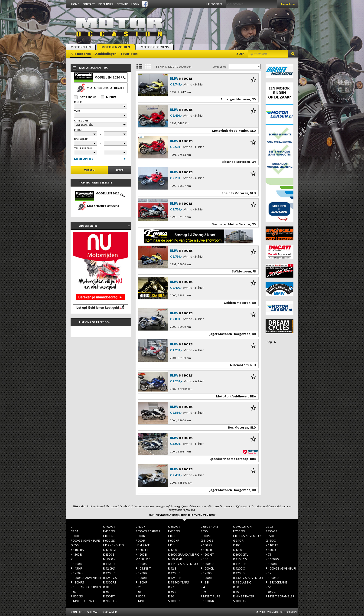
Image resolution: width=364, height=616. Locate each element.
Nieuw (108, 97)
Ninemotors (239, 365)
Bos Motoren (238, 427)
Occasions (85, 97)
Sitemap (122, 4)
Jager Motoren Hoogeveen (230, 334)
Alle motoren (81, 54)
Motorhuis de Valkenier (230, 131)
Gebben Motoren (237, 303)
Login (135, 4)
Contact (89, 4)
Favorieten (129, 54)
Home (75, 4)
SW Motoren (241, 271)
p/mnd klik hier (193, 84)
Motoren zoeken (116, 47)
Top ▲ (271, 341)
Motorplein (81, 47)
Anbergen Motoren (235, 99)
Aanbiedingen (106, 54)
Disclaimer (106, 4)
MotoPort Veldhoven (232, 396)
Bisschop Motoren (236, 162)
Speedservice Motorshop (229, 459)
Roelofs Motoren (235, 193)
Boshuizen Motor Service (231, 224)
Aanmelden (288, 4)
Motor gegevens (155, 47)
